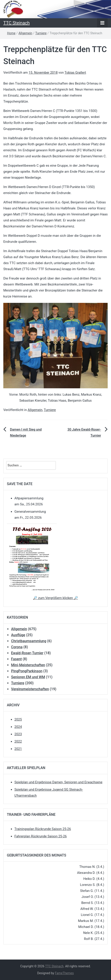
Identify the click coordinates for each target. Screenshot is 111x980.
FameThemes (64, 973)
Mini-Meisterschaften (28, 665)
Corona (17, 647)
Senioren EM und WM (28, 677)
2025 (18, 719)
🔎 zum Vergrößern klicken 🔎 (55, 598)
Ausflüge (18, 635)
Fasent (16, 659)
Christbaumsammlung (29, 641)
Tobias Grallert (75, 73)
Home (11, 33)
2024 (18, 727)
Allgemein (25, 33)
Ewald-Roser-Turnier (27, 653)
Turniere (41, 33)
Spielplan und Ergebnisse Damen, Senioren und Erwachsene (58, 782)
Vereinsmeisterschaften (30, 689)
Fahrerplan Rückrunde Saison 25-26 (41, 836)
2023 (18, 734)
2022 (18, 741)
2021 (18, 749)
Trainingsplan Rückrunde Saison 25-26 (43, 829)
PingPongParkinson (27, 671)
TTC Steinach (17, 23)
